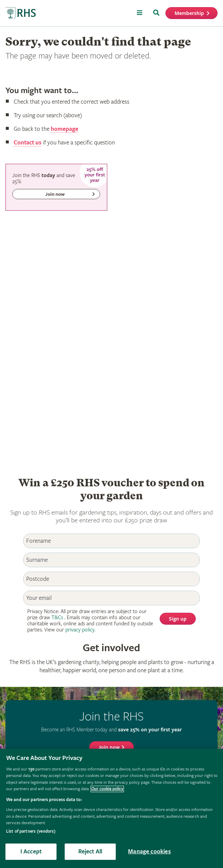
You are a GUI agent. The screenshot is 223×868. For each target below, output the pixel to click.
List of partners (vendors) (31, 831)
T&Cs (57, 618)
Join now (109, 748)
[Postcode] (112, 579)
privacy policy (80, 630)
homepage (65, 129)
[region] (111, 808)
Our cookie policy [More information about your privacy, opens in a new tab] (107, 789)
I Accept (31, 852)
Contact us (28, 143)
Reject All (90, 852)
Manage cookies (149, 852)
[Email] (112, 598)
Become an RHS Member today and (111, 730)
